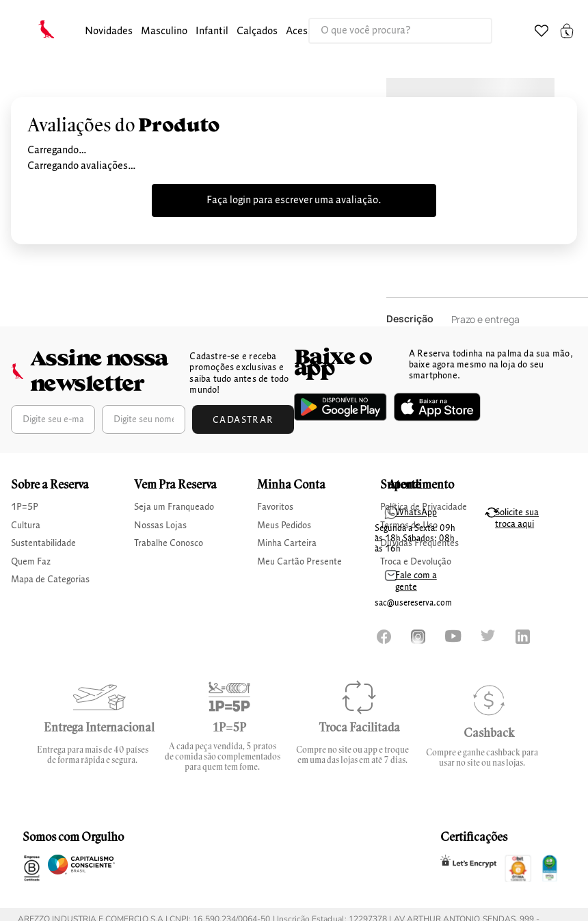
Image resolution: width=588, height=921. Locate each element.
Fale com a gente (416, 581)
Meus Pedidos (284, 526)
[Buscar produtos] (468, 31)
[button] (109, 32)
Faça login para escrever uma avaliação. (294, 200)
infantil (212, 31)
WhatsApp (416, 513)
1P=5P (25, 507)
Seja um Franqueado (174, 507)
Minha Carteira (287, 543)
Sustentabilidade (43, 543)
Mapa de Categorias (50, 580)
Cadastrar (243, 420)
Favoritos (275, 507)
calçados (257, 31)
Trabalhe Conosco (169, 543)
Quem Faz (31, 562)
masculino (164, 31)
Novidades (109, 31)
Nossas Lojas (160, 526)
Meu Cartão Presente (299, 562)
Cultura (26, 526)
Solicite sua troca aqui (517, 518)
